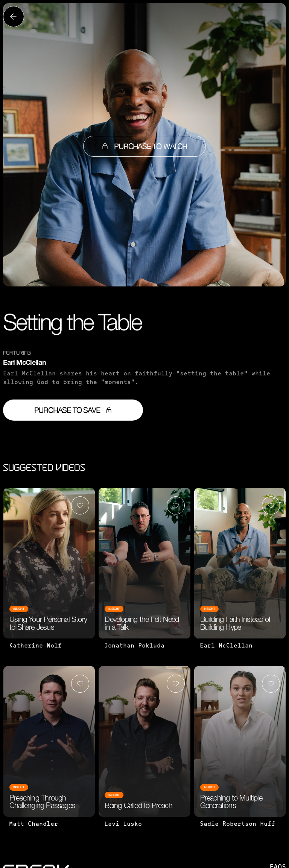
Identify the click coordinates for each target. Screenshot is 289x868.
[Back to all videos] (14, 17)
